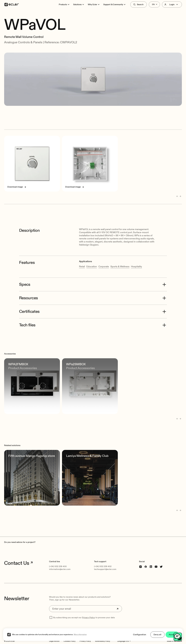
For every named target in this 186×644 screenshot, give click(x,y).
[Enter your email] (86, 601)
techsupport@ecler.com (105, 562)
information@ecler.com (60, 562)
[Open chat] (178, 637)
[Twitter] (161, 559)
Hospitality (136, 259)
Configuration (140, 635)
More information (80, 635)
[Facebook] (146, 559)
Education (92, 259)
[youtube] (156, 559)
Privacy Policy (89, 610)
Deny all (157, 635)
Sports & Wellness (120, 259)
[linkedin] (151, 559)
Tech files (27, 318)
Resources (28, 290)
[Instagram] (141, 559)
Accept (172, 635)
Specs (25, 277)
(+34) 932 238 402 (103, 559)
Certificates (29, 304)
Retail (82, 259)
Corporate (104, 259)
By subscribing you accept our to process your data (84, 610)
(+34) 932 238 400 (58, 559)
